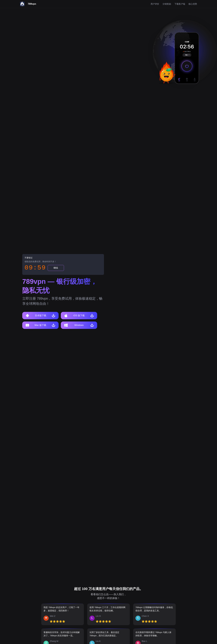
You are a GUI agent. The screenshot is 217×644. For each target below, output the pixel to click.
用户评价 (155, 4)
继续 (56, 268)
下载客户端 (180, 4)
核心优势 (193, 4)
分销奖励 (167, 4)
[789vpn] (28, 4)
